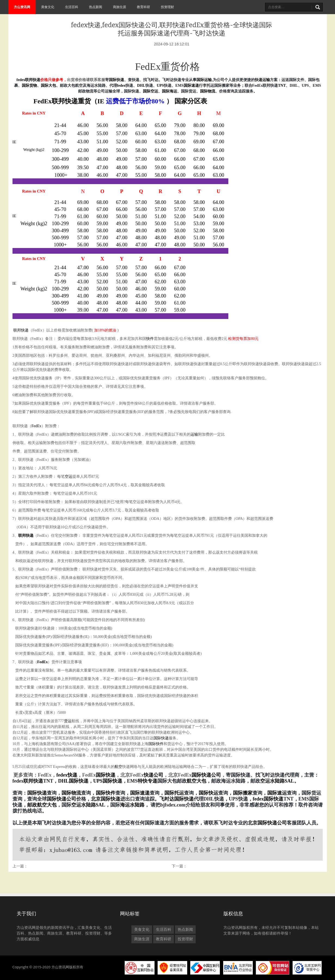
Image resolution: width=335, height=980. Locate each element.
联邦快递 (65, 101)
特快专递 (147, 781)
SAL (289, 781)
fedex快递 (67, 775)
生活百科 (72, 7)
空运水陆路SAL (88, 805)
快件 (150, 339)
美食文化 (48, 7)
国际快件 (156, 744)
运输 (194, 434)
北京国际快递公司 (267, 823)
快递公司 (153, 775)
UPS (160, 86)
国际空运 (150, 91)
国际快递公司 (206, 775)
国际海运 (170, 91)
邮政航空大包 (42, 805)
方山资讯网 (22, 7)
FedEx (37, 426)
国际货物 (29, 86)
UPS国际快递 (108, 781)
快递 (36, 80)
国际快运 (208, 793)
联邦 (29, 80)
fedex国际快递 (268, 799)
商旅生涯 (119, 7)
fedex (21, 80)
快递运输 (262, 80)
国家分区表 (191, 101)
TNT (282, 86)
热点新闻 (96, 7)
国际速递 (191, 86)
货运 (68, 721)
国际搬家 (243, 793)
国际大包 (48, 86)
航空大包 (196, 781)
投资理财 (167, 7)
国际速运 (277, 793)
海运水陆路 (132, 805)
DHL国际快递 (73, 781)
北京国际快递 (106, 799)
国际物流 (208, 91)
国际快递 (116, 80)
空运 (69, 477)
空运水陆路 (272, 781)
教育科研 (143, 7)
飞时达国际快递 (177, 799)
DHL (141, 86)
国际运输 (204, 80)
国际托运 (174, 793)
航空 (118, 767)
